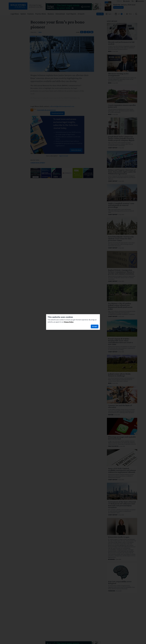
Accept (95, 326)
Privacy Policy (69, 322)
